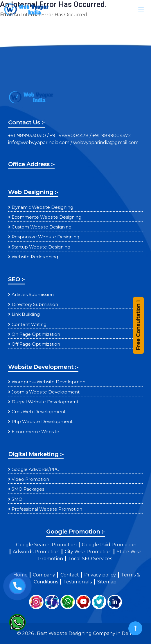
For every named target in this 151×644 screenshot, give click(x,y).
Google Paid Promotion (109, 545)
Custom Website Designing (42, 227)
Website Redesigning (35, 257)
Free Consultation (138, 328)
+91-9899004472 (111, 136)
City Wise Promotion (88, 552)
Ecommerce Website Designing (46, 217)
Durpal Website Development (45, 402)
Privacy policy (100, 575)
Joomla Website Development (46, 392)
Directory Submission (35, 304)
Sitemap (107, 582)
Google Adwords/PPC (35, 469)
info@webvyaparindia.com (39, 143)
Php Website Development (42, 422)
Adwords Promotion (36, 552)
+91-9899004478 (70, 136)
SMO (17, 499)
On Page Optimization (36, 334)
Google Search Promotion (46, 545)
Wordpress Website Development (49, 382)
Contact (70, 575)
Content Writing (29, 324)
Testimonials (78, 582)
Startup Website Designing (41, 247)
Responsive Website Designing (45, 237)
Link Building (26, 314)
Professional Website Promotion (47, 509)
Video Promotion (30, 479)
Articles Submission (33, 295)
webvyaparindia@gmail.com (106, 143)
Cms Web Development (39, 412)
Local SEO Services (90, 559)
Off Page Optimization (36, 344)
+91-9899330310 (28, 136)
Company (44, 575)
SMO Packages (28, 489)
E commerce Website (35, 432)
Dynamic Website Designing (42, 207)
